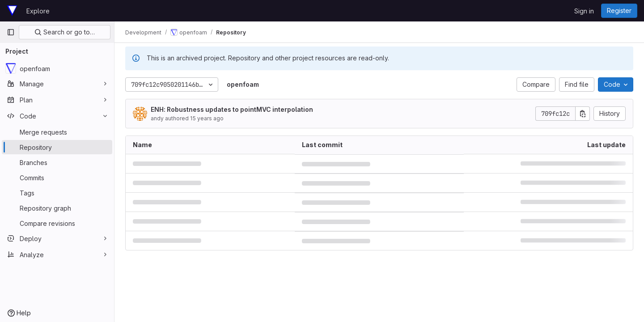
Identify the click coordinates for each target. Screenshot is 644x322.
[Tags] (57, 193)
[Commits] (57, 178)
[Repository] (57, 147)
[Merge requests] (57, 132)
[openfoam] (57, 68)
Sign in (584, 11)
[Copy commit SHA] (583, 114)
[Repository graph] (57, 208)
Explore (38, 11)
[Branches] (57, 162)
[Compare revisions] (57, 223)
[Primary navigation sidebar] (11, 32)
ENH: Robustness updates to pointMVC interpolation (232, 109)
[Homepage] (12, 11)
